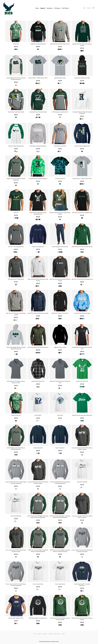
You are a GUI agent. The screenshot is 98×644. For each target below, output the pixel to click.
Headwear (45, 634)
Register (89, 8)
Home (35, 634)
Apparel (39, 634)
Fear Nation (57, 634)
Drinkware (51, 634)
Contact (63, 634)
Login (84, 8)
